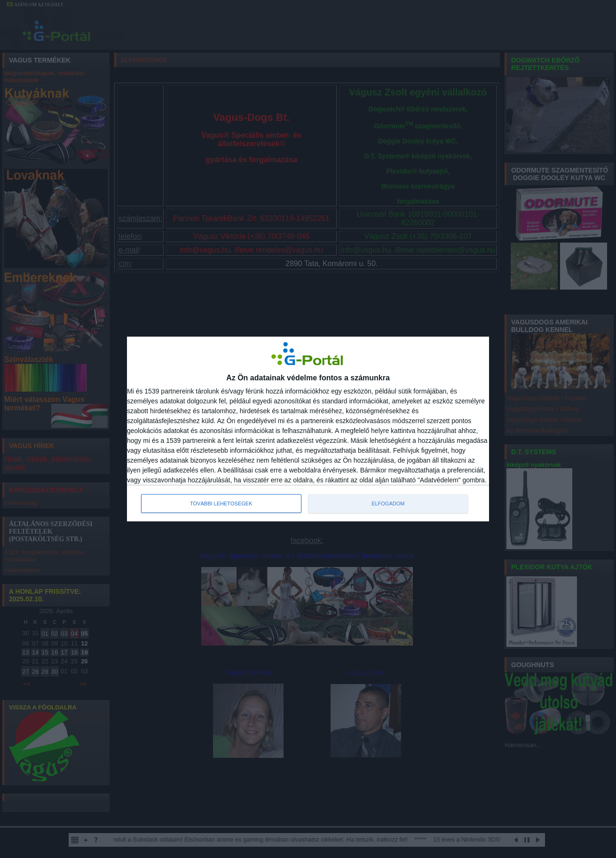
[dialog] (308, 429)
